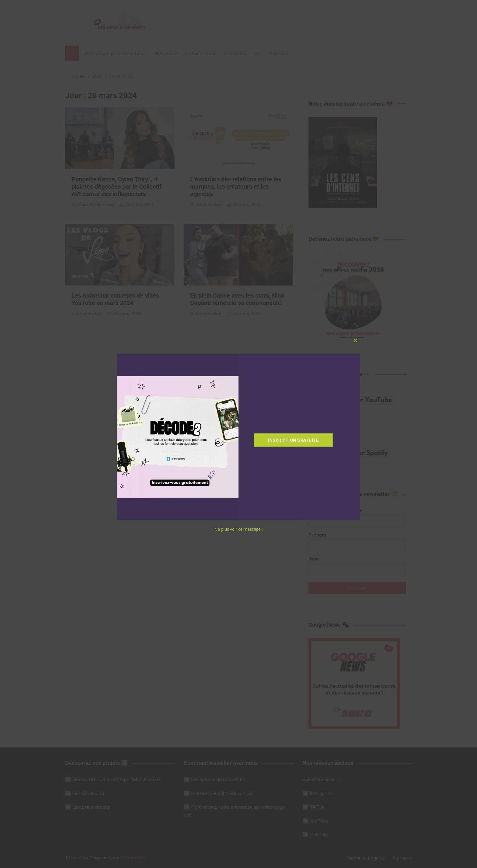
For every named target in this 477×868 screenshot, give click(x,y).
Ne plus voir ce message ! (239, 529)
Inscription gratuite (293, 440)
